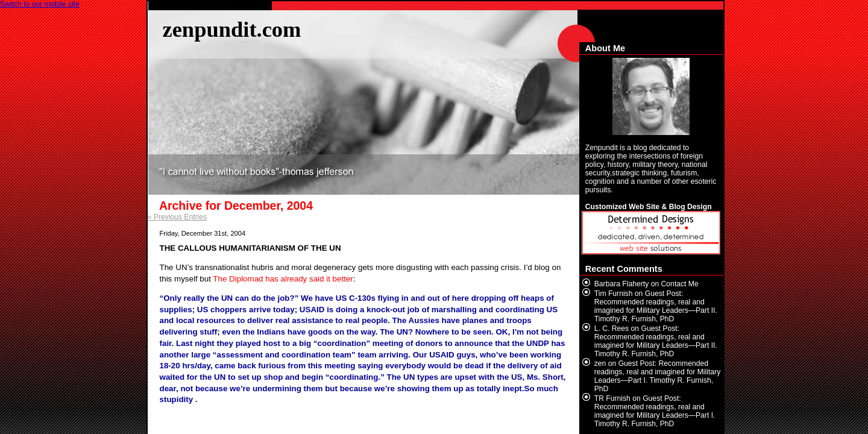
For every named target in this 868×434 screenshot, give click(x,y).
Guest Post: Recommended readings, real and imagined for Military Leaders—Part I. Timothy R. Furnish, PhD (657, 376)
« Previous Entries (178, 217)
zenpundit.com (232, 29)
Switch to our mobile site (40, 4)
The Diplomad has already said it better (283, 279)
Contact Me (680, 284)
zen (600, 363)
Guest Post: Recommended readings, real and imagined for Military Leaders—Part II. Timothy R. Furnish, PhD (656, 306)
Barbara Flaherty (622, 284)
